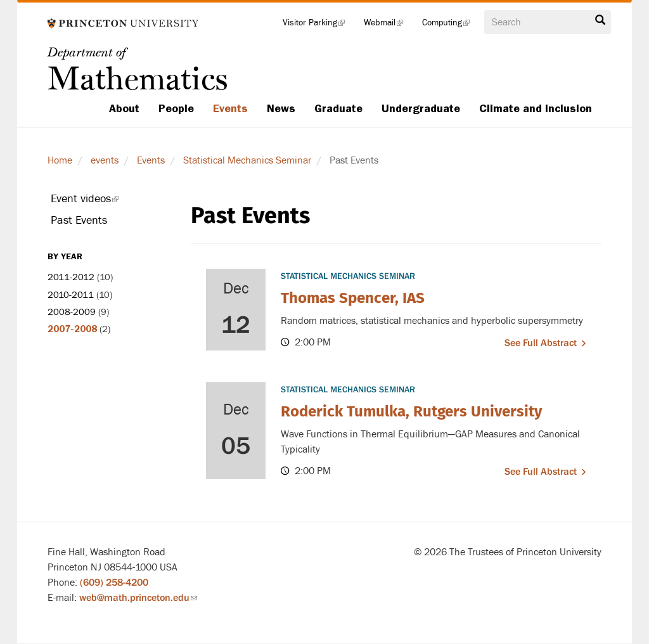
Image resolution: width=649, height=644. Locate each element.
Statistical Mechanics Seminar (247, 160)
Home (60, 160)
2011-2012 (71, 277)
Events (230, 108)
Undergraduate (421, 108)
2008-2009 (72, 312)
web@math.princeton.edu (138, 598)
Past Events (79, 220)
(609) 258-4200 (114, 583)
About (124, 108)
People (176, 108)
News (281, 108)
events (105, 160)
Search (600, 20)
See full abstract (541, 343)
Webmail (388, 25)
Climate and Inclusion (536, 108)
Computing (451, 25)
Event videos (102, 201)
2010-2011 (71, 295)
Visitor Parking (318, 25)
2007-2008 (72, 329)
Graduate (338, 108)
